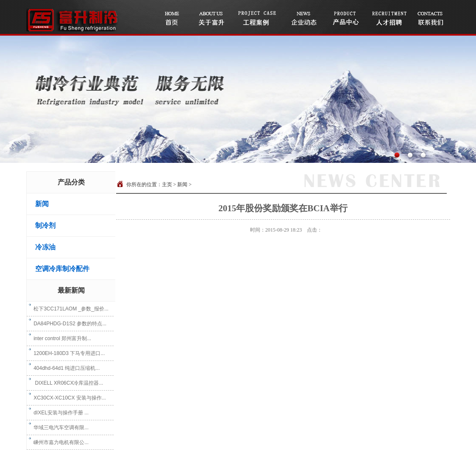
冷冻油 (45, 247)
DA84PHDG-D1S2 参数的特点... (68, 324)
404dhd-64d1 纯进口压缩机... (64, 368)
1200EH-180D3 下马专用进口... (67, 353)
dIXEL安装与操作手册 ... (59, 413)
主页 (167, 184)
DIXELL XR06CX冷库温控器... (66, 383)
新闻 (42, 204)
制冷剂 (45, 225)
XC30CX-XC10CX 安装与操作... (67, 398)
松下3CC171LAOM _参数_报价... (69, 309)
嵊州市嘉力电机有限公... (59, 442)
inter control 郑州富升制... (60, 338)
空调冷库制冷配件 (62, 269)
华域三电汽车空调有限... (59, 428)
